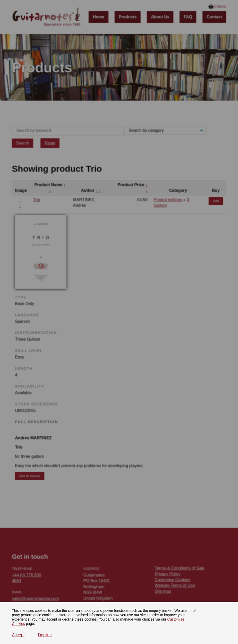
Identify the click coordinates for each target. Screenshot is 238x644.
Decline (45, 635)
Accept (18, 635)
